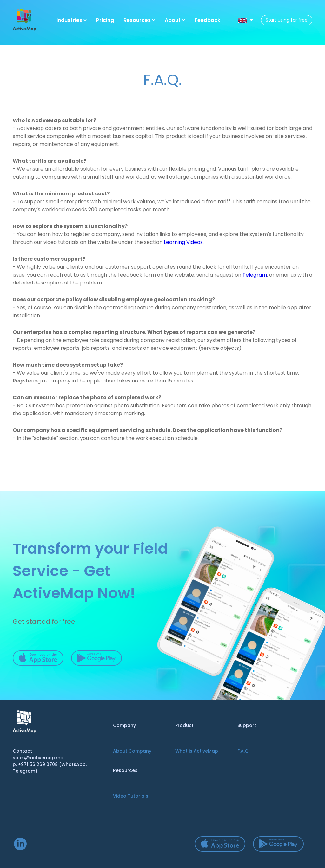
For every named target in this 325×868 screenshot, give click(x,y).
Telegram (255, 275)
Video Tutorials (131, 796)
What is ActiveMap (197, 751)
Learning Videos (183, 242)
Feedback (207, 20)
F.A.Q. (243, 751)
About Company (132, 751)
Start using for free (287, 20)
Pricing (105, 20)
